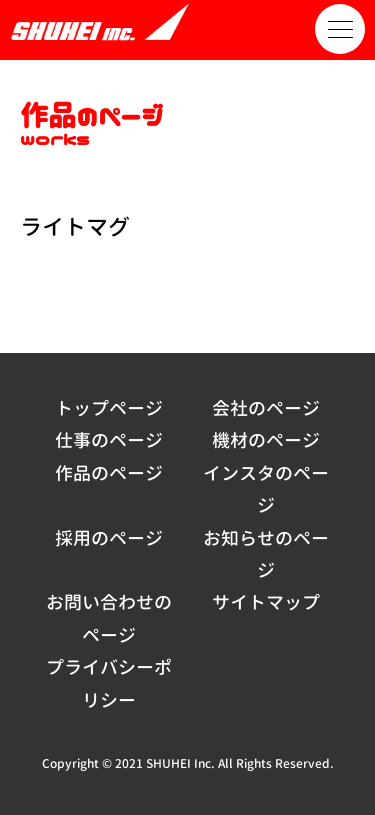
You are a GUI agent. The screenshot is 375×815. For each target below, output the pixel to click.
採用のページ (109, 538)
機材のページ (266, 440)
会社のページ (266, 408)
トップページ (109, 408)
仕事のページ (109, 440)
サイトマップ (266, 602)
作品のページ (109, 473)
